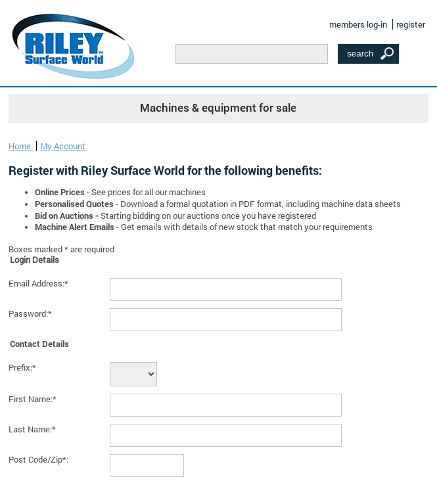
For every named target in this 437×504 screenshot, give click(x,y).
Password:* (30, 313)
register (411, 24)
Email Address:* (38, 283)
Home (21, 146)
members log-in (358, 24)
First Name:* (33, 399)
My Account (63, 146)
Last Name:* (32, 429)
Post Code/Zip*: (38, 459)
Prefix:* (22, 367)
